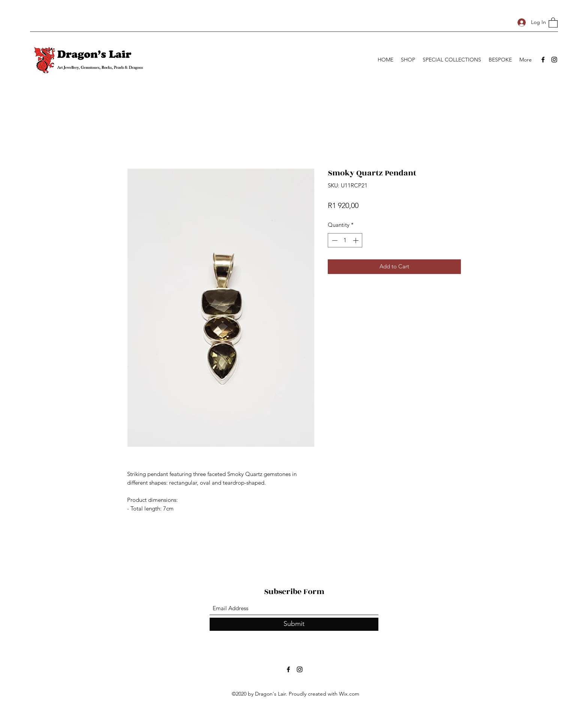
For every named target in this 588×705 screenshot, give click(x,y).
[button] (553, 22)
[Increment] (356, 240)
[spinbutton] (345, 240)
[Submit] (294, 624)
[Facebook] (543, 60)
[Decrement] (334, 240)
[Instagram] (554, 60)
